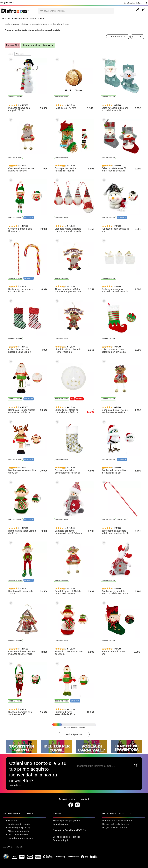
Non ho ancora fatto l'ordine (117, 820)
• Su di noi (12, 820)
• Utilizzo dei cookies (17, 834)
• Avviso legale (14, 827)
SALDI (26, 19)
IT (146, 3)
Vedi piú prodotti (74, 734)
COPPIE (41, 19)
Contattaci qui (60, 824)
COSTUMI (6, 19)
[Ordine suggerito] (118, 37)
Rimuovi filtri (13, 45)
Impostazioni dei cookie (20, 838)
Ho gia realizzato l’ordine (116, 824)
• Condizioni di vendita (18, 824)
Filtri (139, 37)
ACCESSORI (17, 19)
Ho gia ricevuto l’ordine (115, 827)
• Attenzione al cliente (18, 831)
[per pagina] (23, 54)
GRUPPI (33, 19)
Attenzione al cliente (133, 3)
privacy (26, 827)
